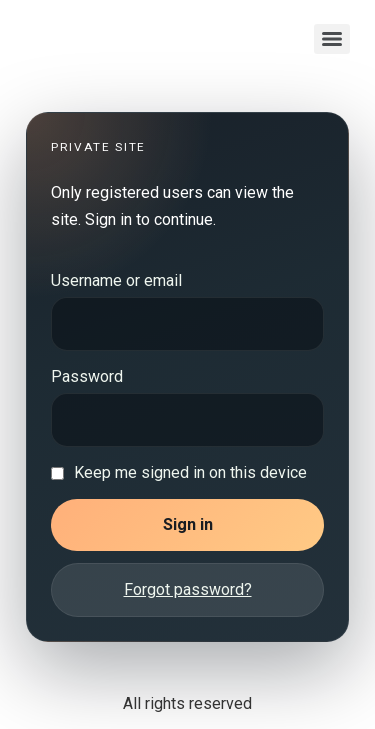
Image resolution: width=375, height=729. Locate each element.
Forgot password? (188, 589)
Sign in (188, 524)
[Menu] (332, 39)
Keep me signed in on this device (190, 473)
